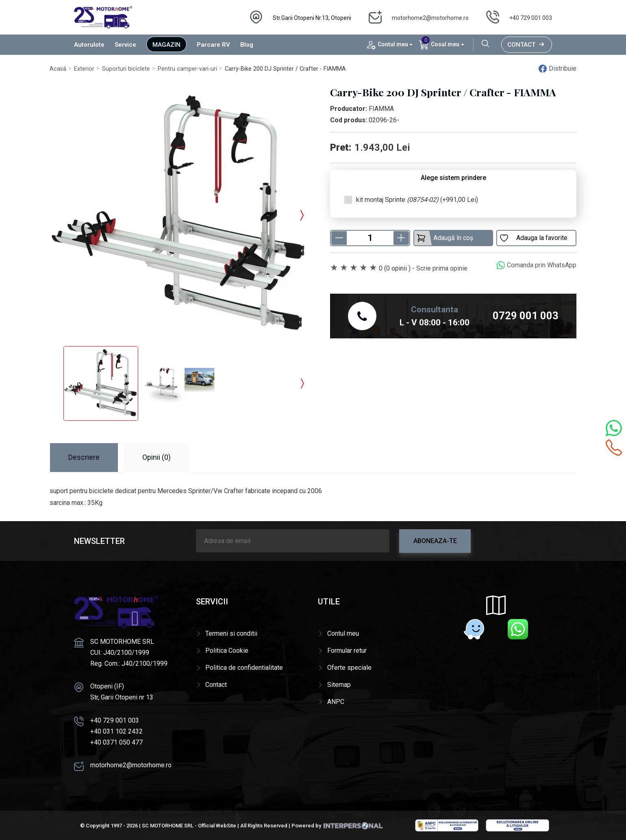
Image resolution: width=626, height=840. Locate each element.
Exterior (84, 69)
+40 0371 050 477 (116, 742)
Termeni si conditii (231, 633)
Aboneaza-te (435, 541)
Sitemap (339, 685)
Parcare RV (213, 45)
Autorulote (89, 45)
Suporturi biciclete (126, 69)
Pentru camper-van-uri (187, 69)
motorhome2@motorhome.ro (430, 18)
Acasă (58, 69)
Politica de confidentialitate (244, 668)
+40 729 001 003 (531, 18)
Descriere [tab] (84, 457)
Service (125, 45)
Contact (527, 45)
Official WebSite (217, 826)
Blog (247, 45)
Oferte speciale (349, 668)
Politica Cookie (227, 651)
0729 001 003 (526, 316)
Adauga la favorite (533, 238)
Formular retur (347, 651)
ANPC (336, 702)
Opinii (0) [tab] (156, 457)
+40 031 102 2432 (116, 731)
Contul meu (343, 633)
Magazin (166, 45)
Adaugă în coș (445, 238)
